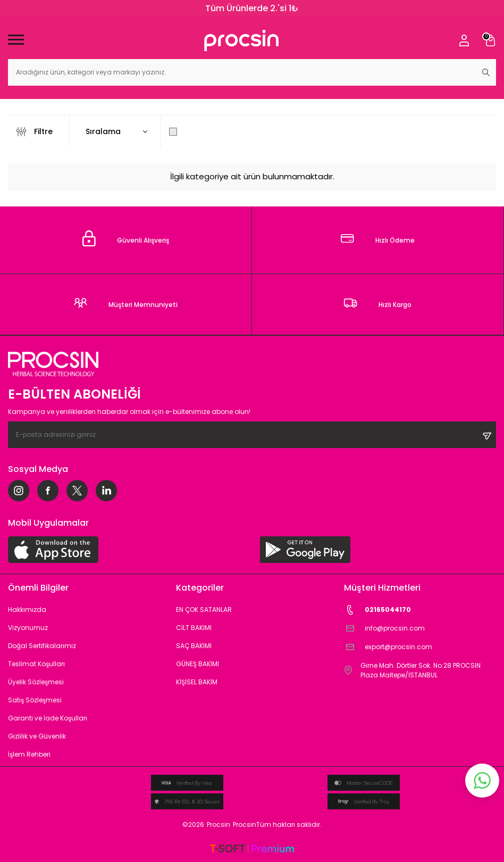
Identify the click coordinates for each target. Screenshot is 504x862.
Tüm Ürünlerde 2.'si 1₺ (252, 8)
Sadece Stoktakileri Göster (226, 131)
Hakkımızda (27, 610)
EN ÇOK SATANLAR (204, 610)
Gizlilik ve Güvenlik (37, 736)
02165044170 (377, 610)
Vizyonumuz (28, 628)
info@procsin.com (384, 629)
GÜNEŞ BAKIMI (198, 664)
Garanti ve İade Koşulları (48, 718)
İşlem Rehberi (29, 754)
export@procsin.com (388, 647)
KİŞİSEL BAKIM (197, 682)
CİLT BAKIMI (194, 628)
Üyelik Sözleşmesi (36, 682)
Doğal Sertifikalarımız (42, 646)
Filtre (35, 131)
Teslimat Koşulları (36, 664)
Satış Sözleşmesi (35, 700)
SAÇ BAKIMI (194, 646)
